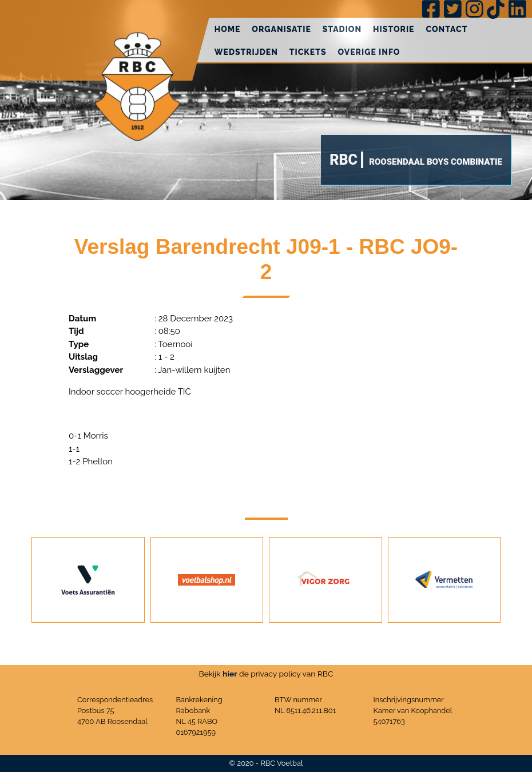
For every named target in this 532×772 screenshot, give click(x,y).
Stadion (342, 29)
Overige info (369, 52)
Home (228, 29)
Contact (446, 29)
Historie (394, 29)
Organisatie (281, 29)
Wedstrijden (246, 52)
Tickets (308, 52)
